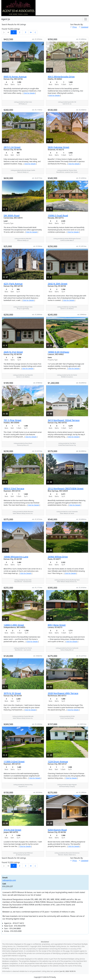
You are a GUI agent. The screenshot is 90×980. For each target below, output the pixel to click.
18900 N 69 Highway (59, 352)
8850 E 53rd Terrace (14, 489)
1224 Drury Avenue (58, 762)
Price (74, 27)
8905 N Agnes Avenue (15, 77)
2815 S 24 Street (12, 147)
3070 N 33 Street (12, 693)
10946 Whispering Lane (16, 557)
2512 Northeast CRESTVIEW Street (66, 489)
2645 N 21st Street (13, 352)
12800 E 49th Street (14, 625)
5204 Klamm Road (57, 830)
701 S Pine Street (12, 420)
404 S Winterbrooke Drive (61, 77)
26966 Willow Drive (58, 557)
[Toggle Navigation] (86, 19)
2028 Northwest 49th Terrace (63, 693)
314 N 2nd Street (12, 830)
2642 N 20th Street (58, 284)
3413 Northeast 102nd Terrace (64, 420)
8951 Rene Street (57, 625)
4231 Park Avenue (13, 284)
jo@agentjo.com (9, 880)
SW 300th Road (12, 215)
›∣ (35, 32)
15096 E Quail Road (58, 215)
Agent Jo (6, 19)
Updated (84, 27)
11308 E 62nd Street (14, 762)
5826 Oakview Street (59, 147)
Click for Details (29, 93)
